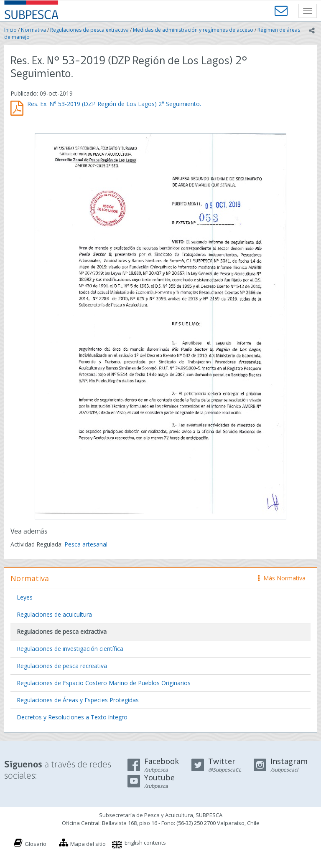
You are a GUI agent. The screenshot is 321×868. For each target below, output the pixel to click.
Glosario (36, 844)
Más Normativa (282, 578)
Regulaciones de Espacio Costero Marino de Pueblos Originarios (104, 683)
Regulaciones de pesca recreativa (62, 666)
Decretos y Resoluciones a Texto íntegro (72, 717)
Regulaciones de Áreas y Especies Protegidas (78, 700)
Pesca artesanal (86, 544)
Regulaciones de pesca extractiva (89, 30)
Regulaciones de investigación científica (70, 649)
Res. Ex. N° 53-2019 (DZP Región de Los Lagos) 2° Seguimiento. (114, 104)
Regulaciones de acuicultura (54, 614)
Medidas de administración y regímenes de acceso (193, 30)
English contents (145, 843)
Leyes (25, 597)
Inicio (10, 30)
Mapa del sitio (88, 844)
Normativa (33, 30)
